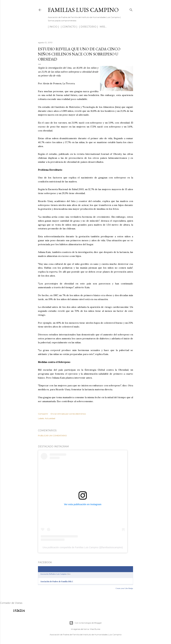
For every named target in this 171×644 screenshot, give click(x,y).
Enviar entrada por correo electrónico (68, 414)
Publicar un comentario (52, 436)
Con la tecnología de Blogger (86, 623)
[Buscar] (131, 9)
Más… (103, 27)
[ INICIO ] (53, 27)
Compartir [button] (43, 414)
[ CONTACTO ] (69, 27)
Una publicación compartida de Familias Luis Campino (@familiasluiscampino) (83, 547)
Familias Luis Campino (83, 10)
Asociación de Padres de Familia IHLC (57, 582)
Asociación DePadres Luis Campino (53, 574)
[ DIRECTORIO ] (88, 27)
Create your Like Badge (124, 588)
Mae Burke (95, 629)
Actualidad (50, 418)
